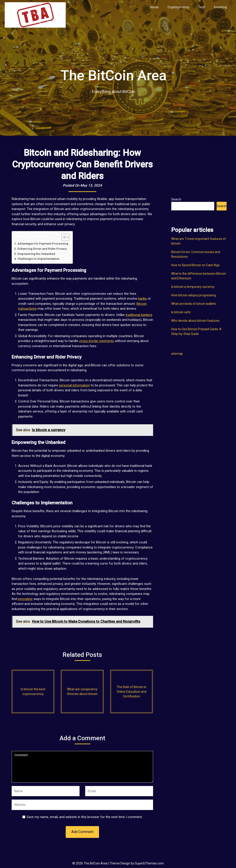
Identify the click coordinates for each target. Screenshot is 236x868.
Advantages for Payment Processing (43, 243)
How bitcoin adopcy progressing (194, 295)
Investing (220, 7)
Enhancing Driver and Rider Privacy (42, 249)
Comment (82, 767)
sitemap (177, 354)
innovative (25, 599)
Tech (202, 7)
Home (154, 7)
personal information (74, 385)
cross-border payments (97, 341)
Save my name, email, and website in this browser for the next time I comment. (85, 817)
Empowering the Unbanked (36, 254)
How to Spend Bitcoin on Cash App (195, 265)
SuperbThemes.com (149, 863)
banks (142, 299)
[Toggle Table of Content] (63, 237)
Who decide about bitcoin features (195, 321)
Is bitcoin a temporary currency (193, 287)
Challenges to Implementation (38, 259)
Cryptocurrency (178, 7)
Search (176, 199)
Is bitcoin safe (181, 312)
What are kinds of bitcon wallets (194, 304)
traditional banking (139, 315)
